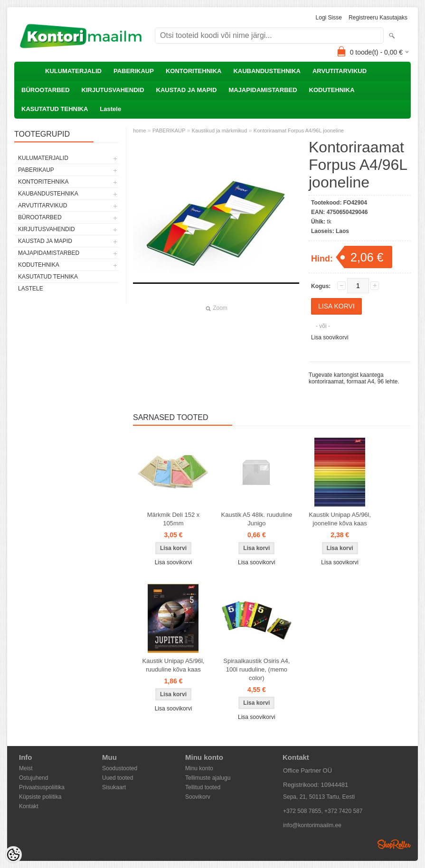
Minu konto (199, 768)
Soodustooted (120, 768)
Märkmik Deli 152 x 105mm (174, 519)
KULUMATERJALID (73, 71)
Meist (26, 768)
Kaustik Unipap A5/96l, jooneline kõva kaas (340, 519)
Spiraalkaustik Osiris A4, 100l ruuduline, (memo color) (256, 669)
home (140, 131)
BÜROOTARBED (46, 90)
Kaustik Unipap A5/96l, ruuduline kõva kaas (174, 665)
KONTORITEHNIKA (194, 71)
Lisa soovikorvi (330, 337)
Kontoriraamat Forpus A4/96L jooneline (299, 131)
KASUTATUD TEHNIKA (55, 109)
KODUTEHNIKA (332, 90)
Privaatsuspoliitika (42, 787)
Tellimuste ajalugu (208, 778)
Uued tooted (118, 778)
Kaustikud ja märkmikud (220, 131)
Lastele (110, 109)
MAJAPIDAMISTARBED (263, 90)
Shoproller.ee (394, 844)
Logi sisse (329, 18)
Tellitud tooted (203, 787)
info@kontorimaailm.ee (312, 825)
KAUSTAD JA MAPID (187, 90)
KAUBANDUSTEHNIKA (267, 71)
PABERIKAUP (134, 71)
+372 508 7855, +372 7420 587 (323, 811)
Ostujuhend (33, 778)
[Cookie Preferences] (13, 855)
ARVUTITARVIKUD (340, 71)
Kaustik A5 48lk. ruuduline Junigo (257, 519)
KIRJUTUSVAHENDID (113, 90)
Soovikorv (198, 797)
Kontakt (29, 806)
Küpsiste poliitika (40, 797)
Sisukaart (114, 787)
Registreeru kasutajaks (378, 18)
